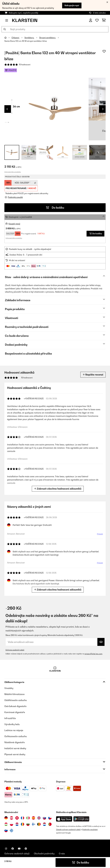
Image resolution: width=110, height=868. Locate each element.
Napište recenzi (93, 375)
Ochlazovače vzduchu (16, 736)
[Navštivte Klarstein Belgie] (39, 824)
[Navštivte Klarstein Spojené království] (39, 818)
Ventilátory (29, 38)
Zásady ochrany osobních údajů (68, 829)
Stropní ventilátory (48, 38)
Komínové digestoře (15, 712)
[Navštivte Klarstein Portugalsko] (50, 824)
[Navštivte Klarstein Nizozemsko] (44, 824)
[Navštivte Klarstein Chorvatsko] (17, 824)
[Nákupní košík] (104, 20)
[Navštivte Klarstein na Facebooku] (13, 849)
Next (103, 109)
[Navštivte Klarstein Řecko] (12, 831)
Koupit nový (14, 224)
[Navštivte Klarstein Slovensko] (44, 818)
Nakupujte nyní (72, 5)
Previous (7, 109)
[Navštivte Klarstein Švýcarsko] (17, 818)
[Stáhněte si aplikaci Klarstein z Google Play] (81, 819)
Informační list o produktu (13, 172)
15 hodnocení (25, 65)
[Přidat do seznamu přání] (104, 51)
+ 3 (97, 152)
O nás (62, 854)
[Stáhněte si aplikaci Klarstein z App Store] (64, 819)
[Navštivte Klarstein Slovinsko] (6, 831)
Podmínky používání (90, 829)
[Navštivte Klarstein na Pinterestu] (26, 849)
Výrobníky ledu (12, 724)
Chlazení (15, 38)
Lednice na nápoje (14, 730)
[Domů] (8, 38)
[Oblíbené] (97, 20)
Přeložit (99, 534)
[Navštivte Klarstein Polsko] (12, 824)
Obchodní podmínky (44, 854)
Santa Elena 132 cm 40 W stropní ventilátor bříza (26, 41)
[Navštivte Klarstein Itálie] (28, 818)
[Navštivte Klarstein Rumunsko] (22, 824)
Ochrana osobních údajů (15, 650)
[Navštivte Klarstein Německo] (6, 818)
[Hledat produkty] (55, 29)
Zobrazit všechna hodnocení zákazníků (58, 489)
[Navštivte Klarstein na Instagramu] (6, 849)
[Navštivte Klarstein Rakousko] (12, 818)
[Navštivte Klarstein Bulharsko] (28, 824)
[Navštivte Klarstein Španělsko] (33, 818)
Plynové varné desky (15, 754)
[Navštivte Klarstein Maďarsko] (6, 824)
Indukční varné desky (15, 748)
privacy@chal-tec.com (93, 654)
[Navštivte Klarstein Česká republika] (50, 818)
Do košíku (55, 208)
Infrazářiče (10, 718)
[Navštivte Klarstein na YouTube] (19, 849)
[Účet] (91, 20)
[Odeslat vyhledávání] (5, 29)
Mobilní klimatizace (14, 694)
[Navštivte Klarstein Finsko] (33, 824)
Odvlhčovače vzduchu (16, 700)
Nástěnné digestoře (15, 742)
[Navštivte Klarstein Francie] (22, 818)
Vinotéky (9, 688)
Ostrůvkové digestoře (15, 706)
